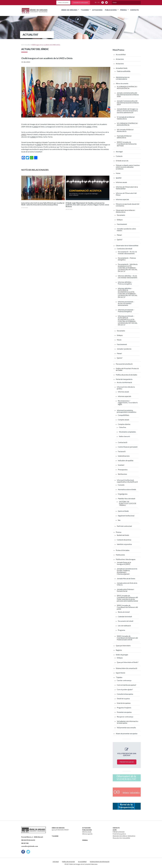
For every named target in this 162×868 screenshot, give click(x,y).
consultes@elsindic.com (30, 846)
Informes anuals (121, 182)
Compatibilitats (124, 415)
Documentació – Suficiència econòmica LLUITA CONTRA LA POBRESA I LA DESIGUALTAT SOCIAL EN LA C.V (128, 268)
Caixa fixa (122, 427)
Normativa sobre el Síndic (127, 489)
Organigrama (123, 494)
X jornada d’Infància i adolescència (124, 137)
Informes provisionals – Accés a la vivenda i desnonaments (126, 303)
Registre (119, 650)
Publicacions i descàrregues (126, 559)
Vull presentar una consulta (126, 727)
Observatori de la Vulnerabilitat (127, 245)
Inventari (121, 465)
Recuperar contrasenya (125, 717)
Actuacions (97, 10)
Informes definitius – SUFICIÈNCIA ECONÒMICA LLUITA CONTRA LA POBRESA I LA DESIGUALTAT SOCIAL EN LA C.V (128, 293)
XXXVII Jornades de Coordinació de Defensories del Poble (127, 144)
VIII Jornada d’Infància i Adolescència (125, 130)
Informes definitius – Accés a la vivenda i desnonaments (128, 277)
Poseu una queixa (63, 3)
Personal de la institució (124, 364)
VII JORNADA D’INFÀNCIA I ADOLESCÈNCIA (127, 124)
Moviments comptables (127, 432)
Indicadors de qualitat (126, 460)
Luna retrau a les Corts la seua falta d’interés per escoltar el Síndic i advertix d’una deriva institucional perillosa (43, 204)
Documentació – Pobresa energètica (127, 259)
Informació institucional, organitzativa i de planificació (127, 481)
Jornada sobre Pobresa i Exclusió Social (125, 590)
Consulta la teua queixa (125, 694)
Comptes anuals (124, 420)
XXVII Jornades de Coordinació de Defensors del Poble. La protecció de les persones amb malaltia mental (127, 598)
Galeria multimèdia (124, 71)
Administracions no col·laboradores (123, 78)
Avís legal (119, 152)
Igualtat (119, 178)
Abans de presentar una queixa (127, 733)
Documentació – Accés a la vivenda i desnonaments (127, 253)
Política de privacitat (68, 862)
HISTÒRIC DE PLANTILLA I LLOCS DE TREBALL (128, 503)
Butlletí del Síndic (123, 535)
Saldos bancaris (124, 436)
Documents (121, 215)
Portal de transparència (124, 379)
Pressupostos (123, 470)
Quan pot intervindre (123, 646)
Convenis (121, 485)
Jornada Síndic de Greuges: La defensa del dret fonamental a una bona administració (127, 111)
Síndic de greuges (122, 655)
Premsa (123, 10)
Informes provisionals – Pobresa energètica (126, 311)
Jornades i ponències (124, 349)
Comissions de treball (124, 249)
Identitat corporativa (124, 544)
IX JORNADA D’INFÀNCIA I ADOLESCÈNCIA (127, 87)
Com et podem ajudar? (125, 689)
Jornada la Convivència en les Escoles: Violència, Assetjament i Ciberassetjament (127, 571)
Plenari (119, 235)
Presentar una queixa (124, 712)
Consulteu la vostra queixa (81, 3)
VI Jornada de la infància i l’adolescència (126, 118)
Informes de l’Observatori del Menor (126, 194)
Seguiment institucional (126, 516)
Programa (121, 630)
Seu (119, 520)
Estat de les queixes (124, 703)
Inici (22, 45)
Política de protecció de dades (127, 375)
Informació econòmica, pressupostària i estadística (127, 411)
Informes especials (122, 199)
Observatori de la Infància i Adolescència (125, 211)
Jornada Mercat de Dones (126, 578)
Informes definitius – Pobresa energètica (125, 283)
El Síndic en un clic (122, 161)
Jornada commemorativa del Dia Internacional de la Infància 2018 (128, 95)
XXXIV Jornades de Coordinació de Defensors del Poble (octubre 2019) (127, 638)
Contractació (123, 442)
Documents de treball (126, 621)
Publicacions (111, 10)
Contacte (134, 10)
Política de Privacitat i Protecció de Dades (127, 369)
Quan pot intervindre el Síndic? (128, 662)
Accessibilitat (121, 54)
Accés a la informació (124, 382)
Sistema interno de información (100, 862)
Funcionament (122, 224)
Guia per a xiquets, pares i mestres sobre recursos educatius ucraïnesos (128, 167)
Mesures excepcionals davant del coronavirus (127, 205)
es (99, 2)
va (96, 2)
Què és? (120, 239)
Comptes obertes (124, 424)
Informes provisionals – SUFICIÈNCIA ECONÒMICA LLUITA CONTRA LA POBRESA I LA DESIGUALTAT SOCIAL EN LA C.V (128, 320)
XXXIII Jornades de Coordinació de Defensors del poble (127, 607)
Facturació (122, 451)
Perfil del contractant (124, 526)
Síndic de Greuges (69, 10)
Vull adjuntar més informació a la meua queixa (127, 722)
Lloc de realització (124, 626)
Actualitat (27, 45)
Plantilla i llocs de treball (127, 498)
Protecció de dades (123, 550)
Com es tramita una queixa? (127, 685)
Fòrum (119, 340)
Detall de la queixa (123, 699)
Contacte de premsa (124, 540)
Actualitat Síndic (122, 68)
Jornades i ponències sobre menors (126, 230)
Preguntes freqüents (124, 708)
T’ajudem (85, 10)
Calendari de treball (125, 616)
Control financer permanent (128, 447)
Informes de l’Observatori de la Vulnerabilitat (127, 188)
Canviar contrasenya (124, 680)
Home (118, 173)
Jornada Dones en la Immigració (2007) (124, 563)
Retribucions (122, 474)
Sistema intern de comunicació (127, 668)
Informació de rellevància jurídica (126, 388)
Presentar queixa (127, 762)
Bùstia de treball (124, 612)
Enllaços (120, 220)
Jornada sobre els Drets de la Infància (127, 584)
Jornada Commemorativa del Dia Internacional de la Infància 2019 (128, 103)
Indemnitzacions (124, 456)
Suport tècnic (121, 673)
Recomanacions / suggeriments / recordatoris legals (128, 403)
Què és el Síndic (123, 511)
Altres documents (122, 83)
